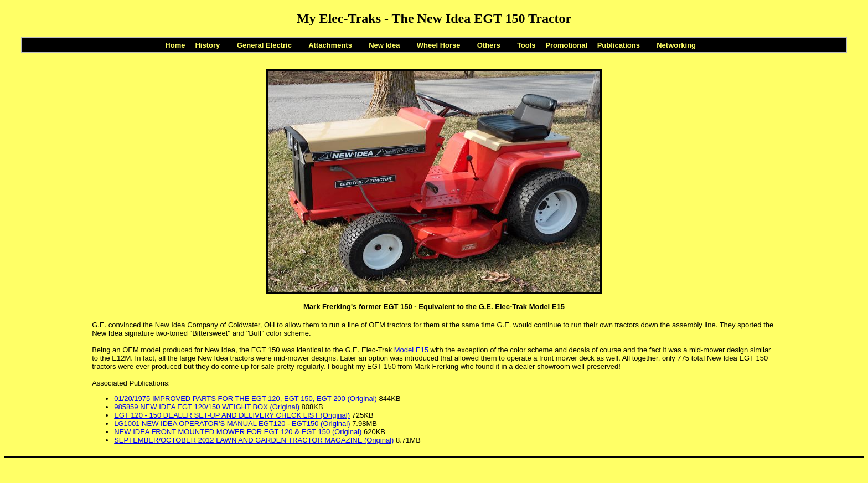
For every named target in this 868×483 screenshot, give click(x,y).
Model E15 (411, 350)
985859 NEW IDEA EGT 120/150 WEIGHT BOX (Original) (207, 407)
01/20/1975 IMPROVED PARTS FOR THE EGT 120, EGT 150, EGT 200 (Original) (246, 399)
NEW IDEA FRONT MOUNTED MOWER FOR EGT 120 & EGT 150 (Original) (238, 432)
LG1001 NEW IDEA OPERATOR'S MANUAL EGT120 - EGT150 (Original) (232, 423)
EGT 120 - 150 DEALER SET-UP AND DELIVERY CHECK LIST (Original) (232, 415)
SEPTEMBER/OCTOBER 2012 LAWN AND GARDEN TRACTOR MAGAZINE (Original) (254, 440)
